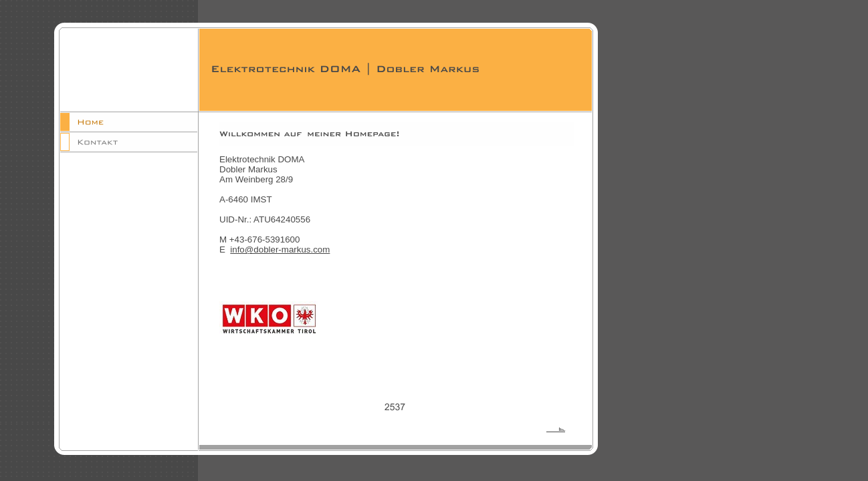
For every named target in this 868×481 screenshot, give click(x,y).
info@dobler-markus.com (280, 250)
